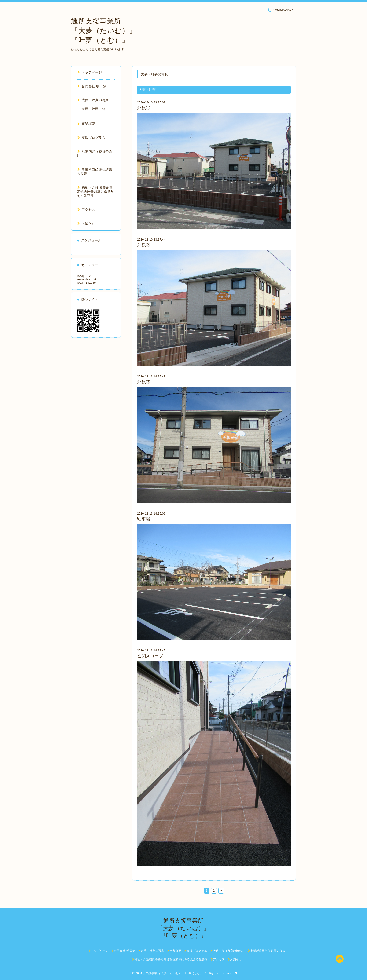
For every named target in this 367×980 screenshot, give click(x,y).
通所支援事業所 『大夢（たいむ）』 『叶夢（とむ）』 (104, 31)
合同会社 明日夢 (92, 86)
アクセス (86, 210)
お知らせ (86, 223)
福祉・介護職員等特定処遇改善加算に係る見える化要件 (95, 192)
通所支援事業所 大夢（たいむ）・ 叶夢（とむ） (171, 973)
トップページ (90, 72)
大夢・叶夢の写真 (93, 100)
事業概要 (86, 124)
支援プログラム (91, 138)
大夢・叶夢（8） (94, 109)
